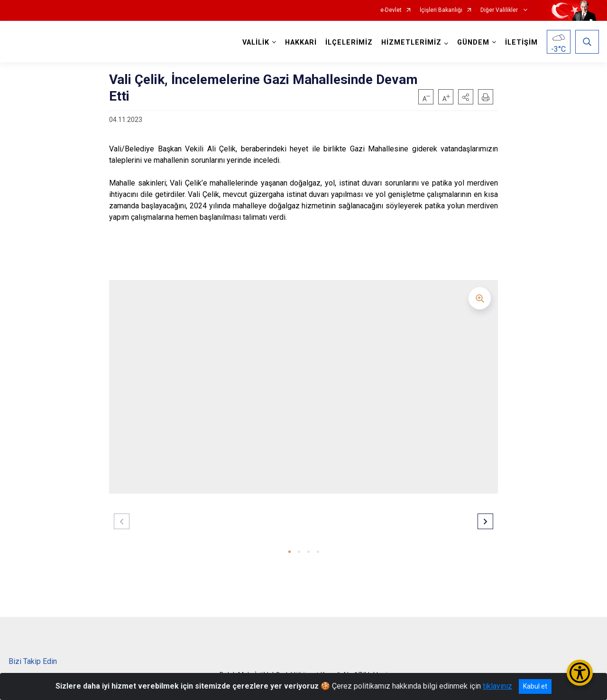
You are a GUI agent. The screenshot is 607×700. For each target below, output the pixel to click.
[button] (466, 97)
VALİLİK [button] (256, 42)
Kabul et (535, 686)
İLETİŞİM (521, 42)
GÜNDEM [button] (473, 42)
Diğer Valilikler (500, 10)
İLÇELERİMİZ (349, 42)
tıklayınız (497, 686)
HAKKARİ (301, 42)
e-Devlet (391, 10)
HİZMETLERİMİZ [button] (411, 42)
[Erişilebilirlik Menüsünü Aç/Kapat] (580, 673)
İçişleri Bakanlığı (441, 10)
